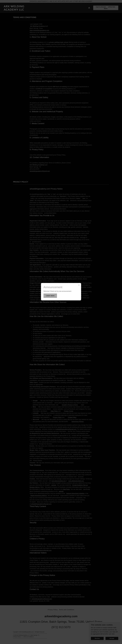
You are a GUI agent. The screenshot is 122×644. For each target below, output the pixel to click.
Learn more (50, 296)
